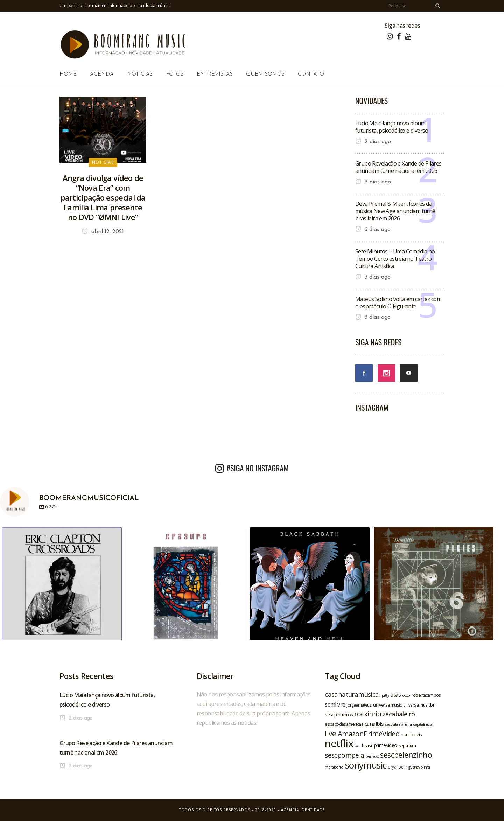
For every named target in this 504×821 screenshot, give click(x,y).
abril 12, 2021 (103, 232)
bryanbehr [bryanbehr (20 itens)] (397, 767)
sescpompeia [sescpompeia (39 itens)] (344, 755)
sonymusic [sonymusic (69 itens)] (366, 765)
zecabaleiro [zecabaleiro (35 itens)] (399, 714)
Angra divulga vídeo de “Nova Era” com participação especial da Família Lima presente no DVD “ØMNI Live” (103, 197)
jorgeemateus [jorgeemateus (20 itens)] (359, 705)
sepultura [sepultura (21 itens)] (407, 746)
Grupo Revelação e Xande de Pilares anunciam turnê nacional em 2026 (398, 167)
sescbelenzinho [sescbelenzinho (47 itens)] (406, 755)
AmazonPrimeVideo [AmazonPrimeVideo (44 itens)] (369, 734)
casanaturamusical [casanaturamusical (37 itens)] (353, 694)
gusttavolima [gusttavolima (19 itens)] (419, 767)
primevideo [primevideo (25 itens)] (386, 745)
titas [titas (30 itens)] (395, 695)
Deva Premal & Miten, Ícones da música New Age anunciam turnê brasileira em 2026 (395, 211)
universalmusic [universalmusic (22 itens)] (387, 705)
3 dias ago (373, 230)
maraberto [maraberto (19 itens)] (334, 767)
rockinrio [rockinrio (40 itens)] (368, 714)
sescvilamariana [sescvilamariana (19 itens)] (398, 724)
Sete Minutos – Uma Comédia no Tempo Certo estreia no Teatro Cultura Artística (395, 259)
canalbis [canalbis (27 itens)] (374, 724)
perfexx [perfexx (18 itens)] (372, 756)
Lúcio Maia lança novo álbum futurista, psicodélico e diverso (392, 127)
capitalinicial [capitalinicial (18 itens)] (423, 724)
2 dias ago (373, 142)
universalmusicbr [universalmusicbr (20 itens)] (419, 705)
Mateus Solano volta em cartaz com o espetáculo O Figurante (398, 303)
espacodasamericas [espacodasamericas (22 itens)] (344, 724)
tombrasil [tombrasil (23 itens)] (364, 745)
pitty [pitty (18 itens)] (385, 695)
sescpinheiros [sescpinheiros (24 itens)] (339, 714)
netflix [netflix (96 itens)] (339, 743)
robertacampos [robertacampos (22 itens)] (426, 695)
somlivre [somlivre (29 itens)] (335, 704)
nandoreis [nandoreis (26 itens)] (411, 734)
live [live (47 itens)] (331, 733)
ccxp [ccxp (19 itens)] (406, 695)
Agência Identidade (303, 810)
